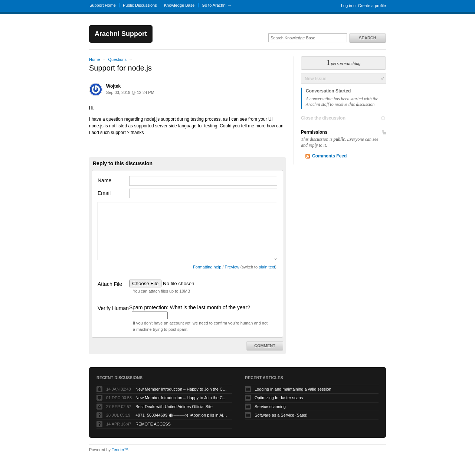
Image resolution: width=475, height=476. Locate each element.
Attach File (110, 284)
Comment (265, 346)
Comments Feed (329, 156)
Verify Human (113, 308)
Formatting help (207, 267)
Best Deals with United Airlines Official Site (174, 407)
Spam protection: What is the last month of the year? (190, 307)
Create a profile (372, 6)
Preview (232, 267)
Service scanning (270, 407)
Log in (347, 6)
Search (367, 38)
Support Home (103, 5)
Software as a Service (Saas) (281, 415)
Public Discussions (140, 5)
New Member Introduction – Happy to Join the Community (182, 389)
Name (104, 180)
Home (94, 59)
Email (104, 193)
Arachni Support (121, 34)
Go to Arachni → (217, 5)
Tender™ (120, 450)
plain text (267, 267)
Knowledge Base (179, 5)
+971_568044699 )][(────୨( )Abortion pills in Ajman (182, 415)
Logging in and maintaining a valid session (293, 389)
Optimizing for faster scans (279, 398)
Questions (117, 59)
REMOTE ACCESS (153, 424)
